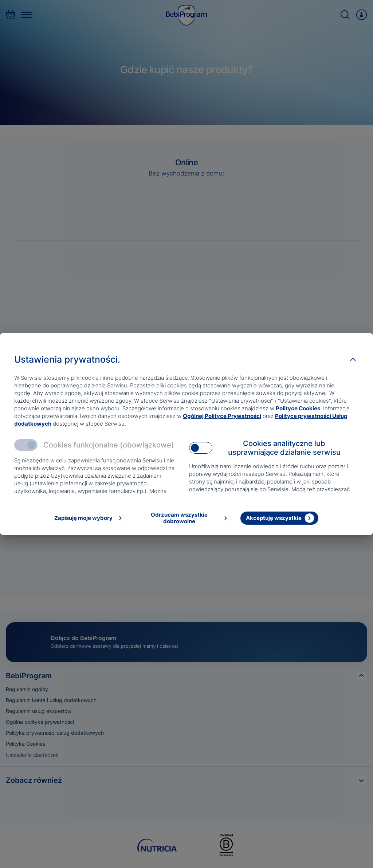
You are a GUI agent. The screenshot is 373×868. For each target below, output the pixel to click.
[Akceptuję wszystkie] (279, 518)
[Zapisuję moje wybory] (89, 518)
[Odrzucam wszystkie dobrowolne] (185, 518)
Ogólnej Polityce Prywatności (222, 416)
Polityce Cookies (298, 408)
